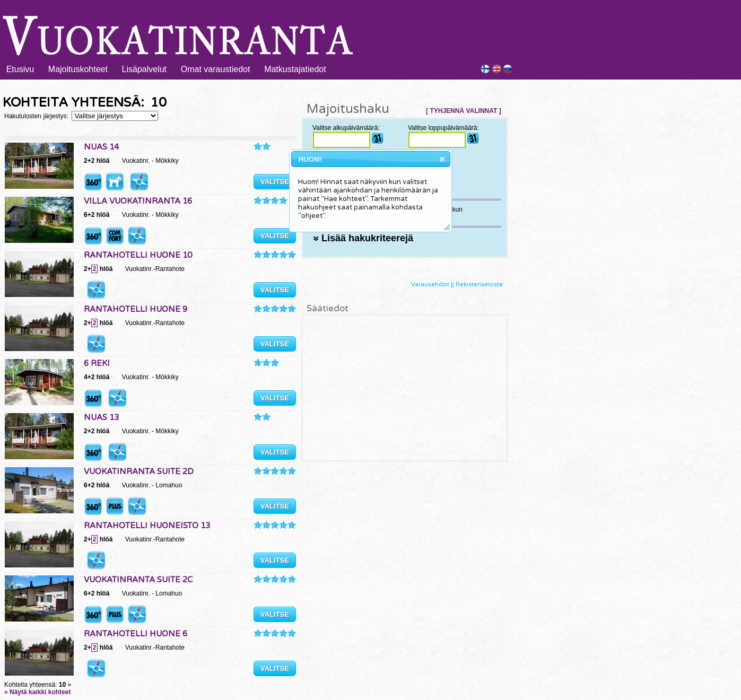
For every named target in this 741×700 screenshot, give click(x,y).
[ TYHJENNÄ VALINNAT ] (464, 111)
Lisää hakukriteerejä (363, 238)
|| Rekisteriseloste (477, 285)
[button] (442, 159)
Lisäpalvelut (145, 69)
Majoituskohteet (78, 69)
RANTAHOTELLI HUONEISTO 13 (147, 526)
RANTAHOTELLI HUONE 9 (136, 309)
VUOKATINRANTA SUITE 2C (138, 580)
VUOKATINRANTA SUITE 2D (139, 471)
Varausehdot (430, 285)
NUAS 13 (101, 417)
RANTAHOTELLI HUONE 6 (136, 634)
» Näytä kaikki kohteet (37, 692)
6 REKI (97, 363)
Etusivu (20, 69)
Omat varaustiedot (216, 69)
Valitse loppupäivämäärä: (443, 128)
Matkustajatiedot (295, 69)
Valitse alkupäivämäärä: (346, 128)
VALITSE (275, 182)
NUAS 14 (101, 147)
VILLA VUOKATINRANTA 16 (138, 201)
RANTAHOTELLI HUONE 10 (138, 255)
